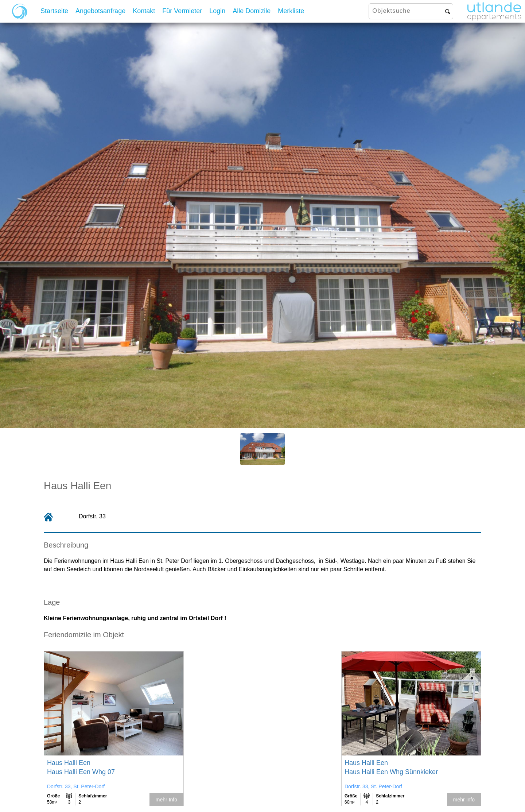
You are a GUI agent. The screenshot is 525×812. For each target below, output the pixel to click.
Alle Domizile (252, 11)
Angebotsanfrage (100, 11)
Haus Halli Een (69, 763)
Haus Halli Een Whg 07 (81, 772)
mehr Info (166, 800)
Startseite (54, 11)
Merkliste (291, 11)
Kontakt (144, 11)
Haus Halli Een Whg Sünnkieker (391, 772)
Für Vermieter (182, 11)
